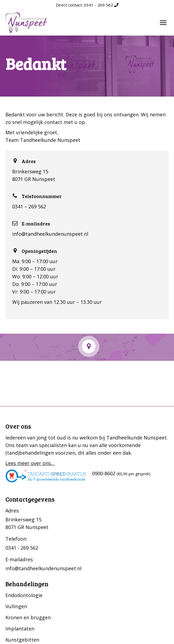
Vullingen (16, 606)
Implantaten (20, 629)
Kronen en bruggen (28, 617)
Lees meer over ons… (30, 463)
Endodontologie (24, 595)
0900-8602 (104, 473)
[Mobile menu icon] (163, 23)
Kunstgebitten (22, 640)
